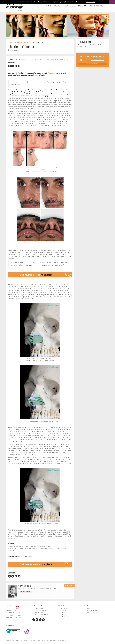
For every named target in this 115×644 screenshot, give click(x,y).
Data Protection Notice (42, 610)
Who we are (64, 608)
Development (57, 6)
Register (63, 610)
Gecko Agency (61, 641)
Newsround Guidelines (93, 610)
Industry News (82, 6)
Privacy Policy (39, 612)
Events (73, 6)
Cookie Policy (39, 608)
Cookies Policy (91, 2)
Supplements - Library (93, 612)
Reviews (66, 6)
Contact (63, 612)
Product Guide (99, 6)
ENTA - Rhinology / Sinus (52, 59)
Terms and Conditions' (98, 60)
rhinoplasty (51, 73)
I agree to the (94, 60)
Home (11, 42)
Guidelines (90, 608)
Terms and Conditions (41, 614)
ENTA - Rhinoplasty (64, 59)
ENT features (25, 42)
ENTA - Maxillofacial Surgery (36, 59)
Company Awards (66, 616)
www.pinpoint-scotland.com (15, 617)
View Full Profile (26, 592)
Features (48, 6)
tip (16, 73)
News (90, 6)
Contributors (64, 614)
